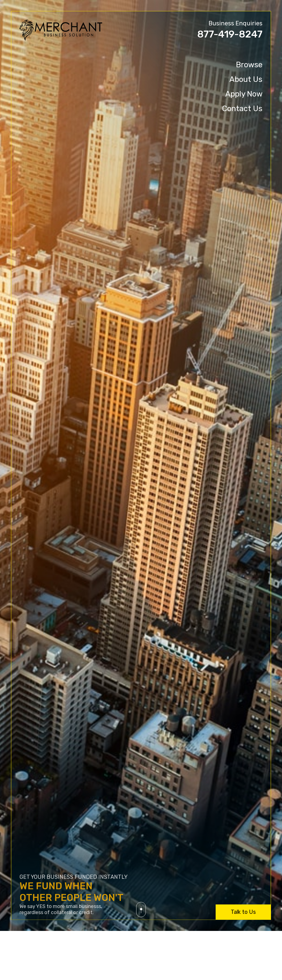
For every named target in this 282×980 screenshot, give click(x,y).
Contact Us (242, 109)
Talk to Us (243, 912)
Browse (249, 65)
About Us (246, 79)
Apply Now (244, 94)
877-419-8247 (230, 34)
